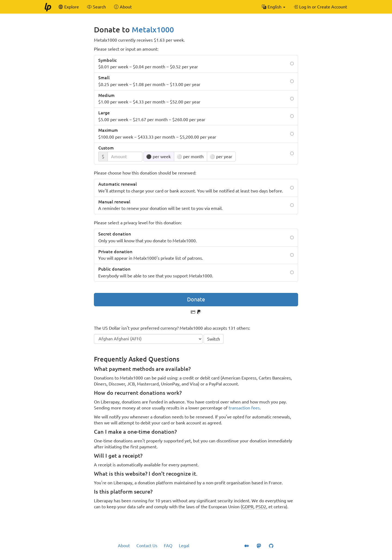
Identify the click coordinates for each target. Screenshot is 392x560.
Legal (184, 546)
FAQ (168, 546)
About (124, 546)
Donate (196, 299)
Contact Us (147, 546)
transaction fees (244, 408)
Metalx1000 (153, 30)
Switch (214, 339)
